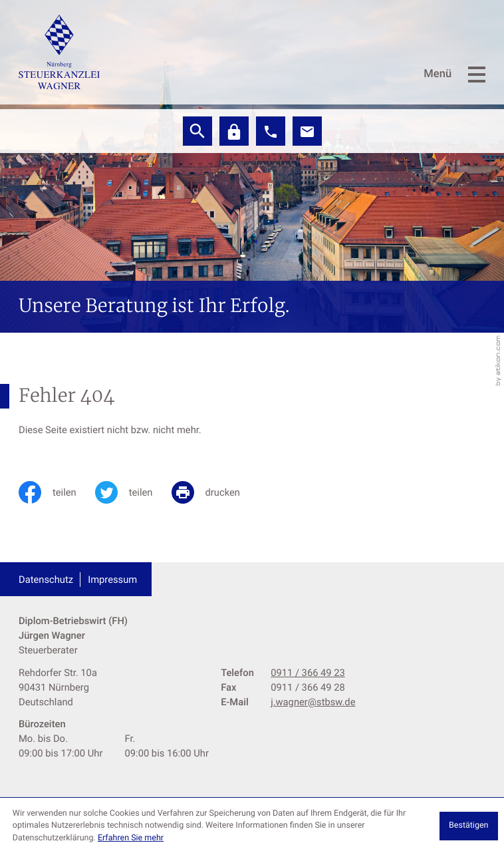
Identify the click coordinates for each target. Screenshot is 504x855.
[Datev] (234, 131)
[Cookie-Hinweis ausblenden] (469, 826)
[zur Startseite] (59, 52)
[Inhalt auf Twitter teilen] (133, 492)
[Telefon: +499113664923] (308, 673)
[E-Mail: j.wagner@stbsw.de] (307, 131)
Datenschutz (46, 580)
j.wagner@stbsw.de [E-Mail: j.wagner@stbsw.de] (313, 702)
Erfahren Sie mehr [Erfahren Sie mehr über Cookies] (131, 838)
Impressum (112, 580)
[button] (271, 131)
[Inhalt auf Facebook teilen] (57, 492)
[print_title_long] (215, 492)
